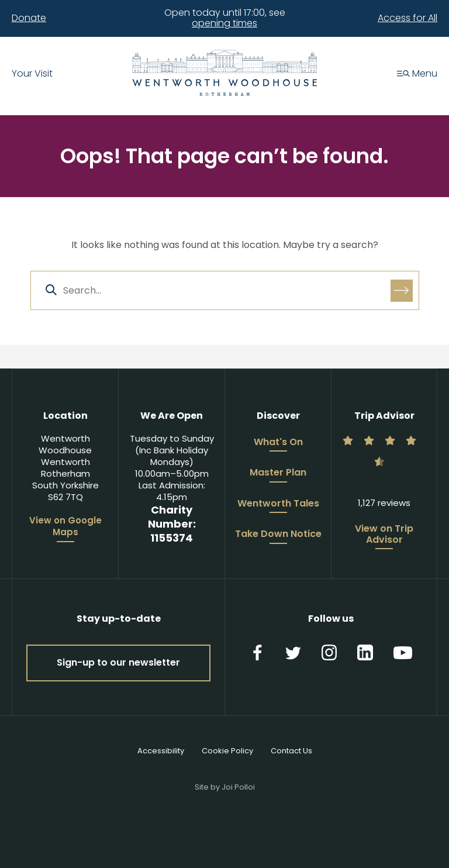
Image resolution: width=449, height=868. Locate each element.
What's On (278, 443)
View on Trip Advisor (384, 535)
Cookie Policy (227, 751)
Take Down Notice (278, 535)
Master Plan (278, 473)
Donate (29, 18)
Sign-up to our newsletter (118, 662)
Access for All (407, 18)
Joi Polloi (238, 787)
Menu (417, 74)
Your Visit (32, 74)
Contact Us (291, 751)
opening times (224, 23)
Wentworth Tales (278, 504)
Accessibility (161, 751)
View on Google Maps (65, 526)
